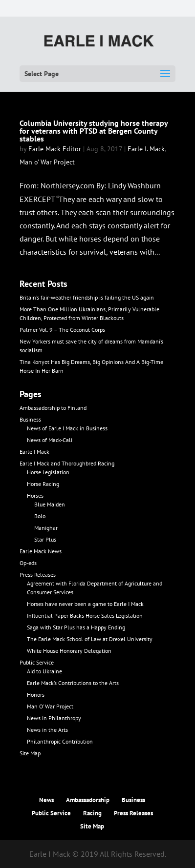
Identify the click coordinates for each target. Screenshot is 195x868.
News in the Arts (47, 730)
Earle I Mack (34, 452)
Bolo (40, 516)
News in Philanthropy (54, 718)
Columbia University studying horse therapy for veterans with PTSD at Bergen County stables (94, 131)
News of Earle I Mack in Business (67, 428)
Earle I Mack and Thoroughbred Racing (67, 463)
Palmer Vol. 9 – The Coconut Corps (62, 330)
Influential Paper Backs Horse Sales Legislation (85, 616)
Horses (35, 495)
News (46, 800)
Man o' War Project (47, 162)
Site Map (30, 753)
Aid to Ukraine (44, 671)
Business (30, 419)
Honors (36, 695)
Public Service (37, 662)
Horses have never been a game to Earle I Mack (85, 604)
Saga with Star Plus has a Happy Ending (76, 627)
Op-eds (28, 563)
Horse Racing (43, 484)
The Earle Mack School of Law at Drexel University (90, 639)
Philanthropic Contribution (60, 741)
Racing (92, 813)
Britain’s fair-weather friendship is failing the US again (87, 297)
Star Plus (45, 539)
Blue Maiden (50, 504)
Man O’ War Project (50, 706)
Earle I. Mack (146, 149)
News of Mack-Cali (50, 440)
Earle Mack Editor (55, 149)
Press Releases (38, 575)
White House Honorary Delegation (69, 651)
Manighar (46, 528)
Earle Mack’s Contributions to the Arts (73, 683)
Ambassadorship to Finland (53, 408)
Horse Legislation (48, 472)
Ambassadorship (88, 800)
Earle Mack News (41, 551)
